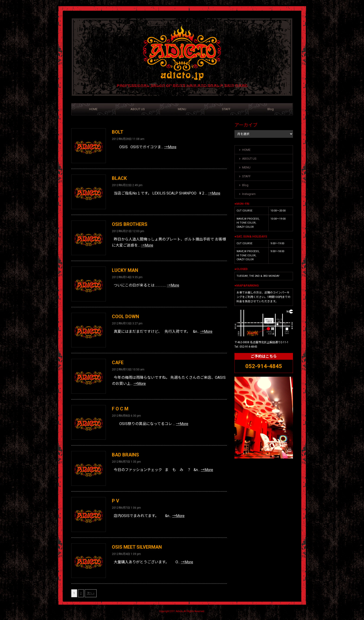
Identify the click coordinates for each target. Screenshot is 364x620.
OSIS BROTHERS (130, 224)
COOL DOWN (125, 317)
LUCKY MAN (125, 270)
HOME (93, 109)
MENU (182, 109)
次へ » (91, 593)
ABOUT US (138, 109)
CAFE (118, 363)
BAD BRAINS (125, 455)
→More (170, 147)
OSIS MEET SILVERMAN (137, 547)
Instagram (249, 194)
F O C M (120, 409)
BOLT (118, 132)
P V (115, 501)
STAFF (226, 109)
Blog (271, 109)
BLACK (119, 178)
